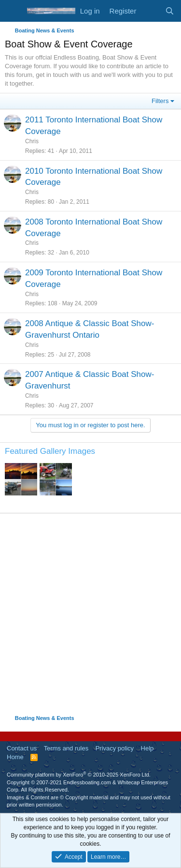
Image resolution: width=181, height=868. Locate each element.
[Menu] (13, 11)
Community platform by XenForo (79, 775)
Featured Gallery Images (50, 451)
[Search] (170, 11)
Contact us (22, 748)
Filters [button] (160, 101)
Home (15, 757)
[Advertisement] (90, 614)
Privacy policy (115, 748)
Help (147, 748)
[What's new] (150, 11)
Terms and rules (66, 748)
